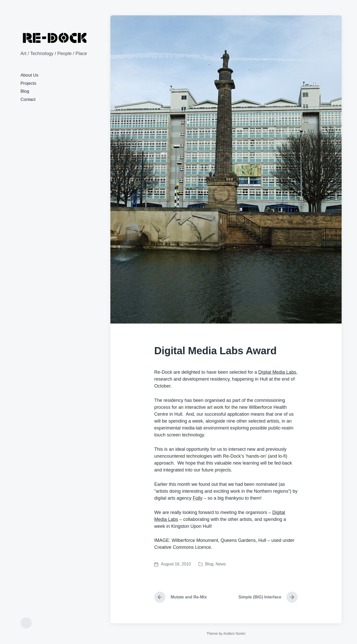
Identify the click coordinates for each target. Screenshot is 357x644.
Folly (197, 498)
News (221, 564)
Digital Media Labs (277, 372)
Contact (28, 99)
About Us (29, 75)
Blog (25, 91)
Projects (28, 83)
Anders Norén (234, 634)
